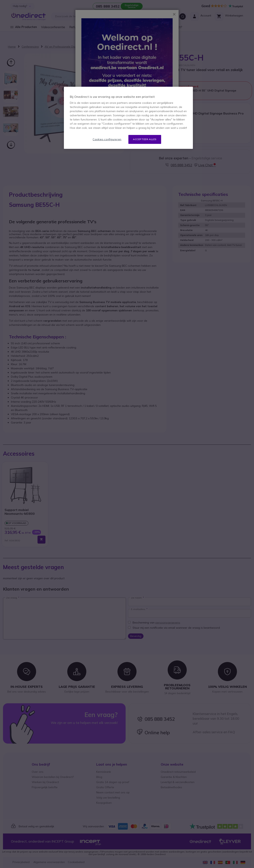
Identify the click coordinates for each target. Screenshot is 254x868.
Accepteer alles (145, 139)
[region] (128, 118)
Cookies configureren (107, 139)
